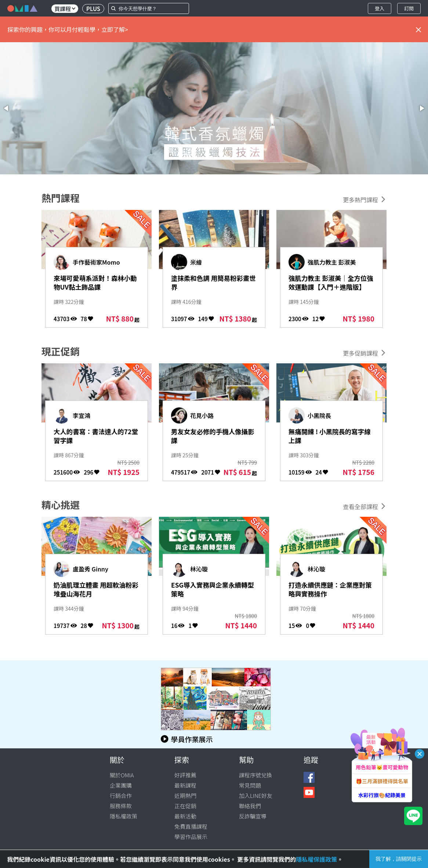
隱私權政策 (124, 816)
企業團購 (121, 785)
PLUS (93, 9)
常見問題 (250, 785)
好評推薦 (185, 775)
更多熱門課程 (360, 200)
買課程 (65, 9)
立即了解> (115, 29)
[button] (7, 108)
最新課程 (185, 785)
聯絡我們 (250, 806)
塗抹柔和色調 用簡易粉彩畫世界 (212, 284)
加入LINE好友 (256, 796)
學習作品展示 (191, 837)
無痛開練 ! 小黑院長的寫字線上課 (328, 437)
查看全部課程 (360, 506)
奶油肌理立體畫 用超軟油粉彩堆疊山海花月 (95, 591)
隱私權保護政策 (316, 859)
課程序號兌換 (255, 775)
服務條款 (121, 806)
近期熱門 (185, 796)
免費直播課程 (191, 826)
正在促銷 (185, 806)
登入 (380, 8)
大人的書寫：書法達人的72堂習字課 (96, 437)
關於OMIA (122, 775)
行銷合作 (121, 796)
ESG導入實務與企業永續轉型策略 (211, 591)
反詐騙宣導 (253, 816)
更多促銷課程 (360, 353)
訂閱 (409, 8)
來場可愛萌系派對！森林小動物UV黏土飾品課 (94, 284)
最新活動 (185, 816)
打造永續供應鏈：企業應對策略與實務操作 (329, 591)
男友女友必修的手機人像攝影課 (211, 437)
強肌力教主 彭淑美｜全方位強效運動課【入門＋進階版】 (330, 289)
